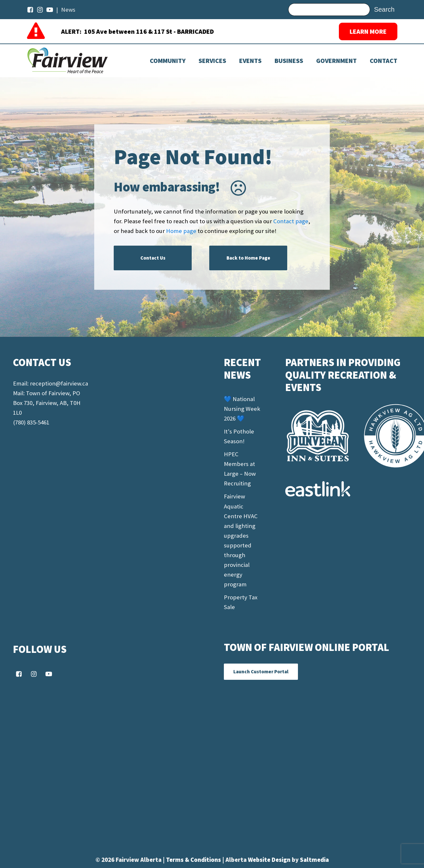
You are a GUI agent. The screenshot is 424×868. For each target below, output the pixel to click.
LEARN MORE (368, 31)
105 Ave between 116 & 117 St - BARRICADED (149, 31)
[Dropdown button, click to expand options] (250, 61)
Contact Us (153, 258)
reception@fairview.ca (59, 383)
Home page (181, 231)
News (68, 10)
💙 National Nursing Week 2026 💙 (242, 409)
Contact (384, 61)
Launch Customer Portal (261, 672)
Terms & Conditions (194, 860)
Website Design (270, 860)
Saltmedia (314, 860)
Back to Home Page (248, 258)
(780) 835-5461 (31, 422)
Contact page (291, 221)
